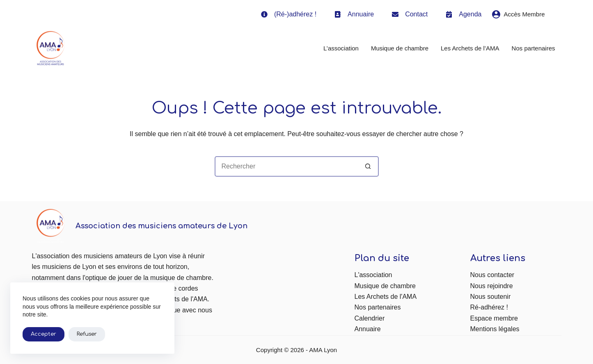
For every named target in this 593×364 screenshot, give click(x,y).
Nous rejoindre (492, 286)
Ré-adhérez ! (489, 307)
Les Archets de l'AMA (386, 297)
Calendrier (370, 318)
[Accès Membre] (518, 15)
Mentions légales (495, 329)
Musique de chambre (400, 48)
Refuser (87, 334)
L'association (373, 275)
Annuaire (368, 329)
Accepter (44, 334)
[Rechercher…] (286, 166)
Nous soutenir (491, 297)
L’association (341, 48)
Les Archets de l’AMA (470, 48)
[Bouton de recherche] (369, 166)
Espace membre (494, 318)
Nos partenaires (533, 48)
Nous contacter (492, 275)
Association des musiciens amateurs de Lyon (161, 226)
